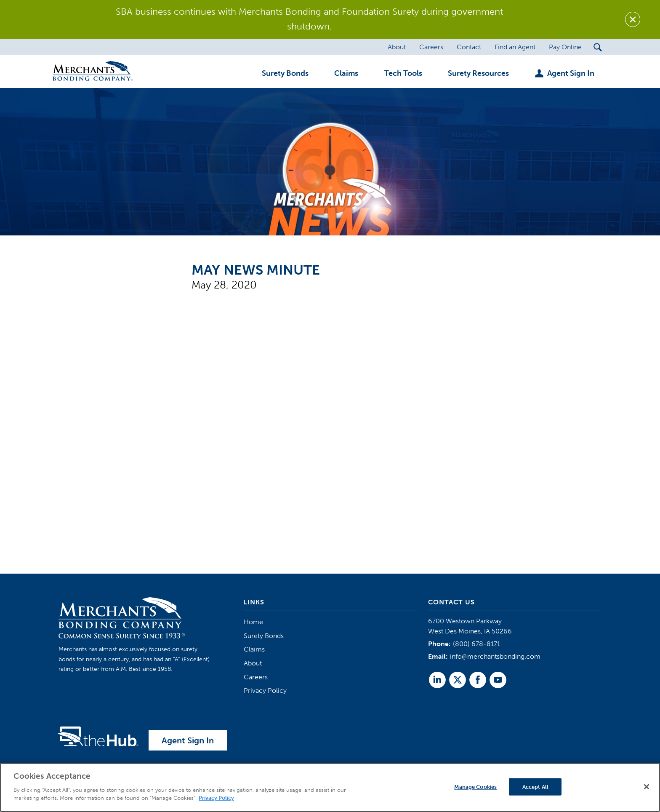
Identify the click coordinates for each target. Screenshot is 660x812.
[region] (330, 787)
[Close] (647, 787)
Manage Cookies (475, 787)
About (253, 663)
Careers (256, 677)
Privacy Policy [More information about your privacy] (216, 798)
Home (253, 622)
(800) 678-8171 (476, 644)
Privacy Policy (265, 690)
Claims (254, 649)
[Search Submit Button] (598, 47)
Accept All (535, 787)
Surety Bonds (264, 636)
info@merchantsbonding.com (495, 656)
